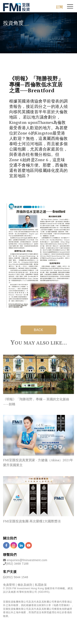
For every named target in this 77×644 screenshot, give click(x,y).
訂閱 (59, 7)
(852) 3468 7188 (17, 564)
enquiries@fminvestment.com (27, 560)
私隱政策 (41, 585)
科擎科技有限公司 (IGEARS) (33, 592)
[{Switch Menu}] (70, 6)
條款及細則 (25, 585)
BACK (39, 330)
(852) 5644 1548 (17, 577)
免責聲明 (9, 585)
